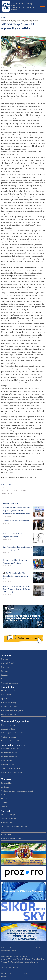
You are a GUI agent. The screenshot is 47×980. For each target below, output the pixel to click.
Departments (6, 667)
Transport (23, 490)
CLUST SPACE (7, 834)
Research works (7, 761)
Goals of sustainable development (13, 838)
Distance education (8, 725)
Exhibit (15, 490)
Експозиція (6, 490)
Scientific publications (9, 753)
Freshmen (5, 795)
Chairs (4, 679)
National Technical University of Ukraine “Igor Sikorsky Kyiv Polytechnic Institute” (23, 6)
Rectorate (5, 659)
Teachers (4, 807)
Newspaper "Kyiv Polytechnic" (12, 772)
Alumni (4, 803)
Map (3, 956)
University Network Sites (10, 749)
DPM (3, 488)
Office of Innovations (9, 715)
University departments (9, 683)
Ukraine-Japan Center (9, 707)
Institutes (4, 671)
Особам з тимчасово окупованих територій (17, 791)
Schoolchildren (7, 783)
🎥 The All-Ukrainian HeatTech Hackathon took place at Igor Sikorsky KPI (17, 576)
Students (4, 799)
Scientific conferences (9, 757)
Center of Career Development (12, 711)
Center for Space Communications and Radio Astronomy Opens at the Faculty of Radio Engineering (17, 589)
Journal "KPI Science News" (11, 769)
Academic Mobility (8, 729)
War (3, 830)
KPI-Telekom (6, 695)
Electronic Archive (8, 765)
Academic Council (8, 663)
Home (3, 18)
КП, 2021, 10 (6, 485)
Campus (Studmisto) (9, 703)
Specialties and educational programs (14, 826)
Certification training (9, 737)
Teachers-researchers (9, 819)
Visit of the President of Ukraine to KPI (17, 521)
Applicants (5, 787)
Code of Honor (7, 823)
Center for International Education (13, 741)
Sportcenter (5, 699)
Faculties (4, 675)
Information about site (21, 956)
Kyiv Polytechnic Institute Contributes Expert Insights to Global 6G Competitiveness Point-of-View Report (17, 511)
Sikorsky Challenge (8, 815)
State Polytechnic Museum (11, 691)
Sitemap (9, 956)
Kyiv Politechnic (7, 493)
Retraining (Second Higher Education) (15, 733)
